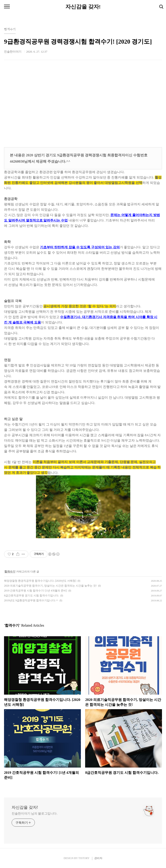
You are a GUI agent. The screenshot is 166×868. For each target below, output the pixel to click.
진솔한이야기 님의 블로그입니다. (35, 814)
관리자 (98, 858)
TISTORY (84, 858)
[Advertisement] (83, 105)
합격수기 (10, 572)
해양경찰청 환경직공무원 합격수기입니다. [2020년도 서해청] (40, 581)
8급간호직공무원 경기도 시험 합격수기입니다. (32, 596)
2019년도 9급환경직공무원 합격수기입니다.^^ (31, 600)
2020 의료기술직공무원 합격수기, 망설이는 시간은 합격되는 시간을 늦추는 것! (50, 586)
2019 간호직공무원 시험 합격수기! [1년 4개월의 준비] (36, 591)
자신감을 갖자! (83, 7)
